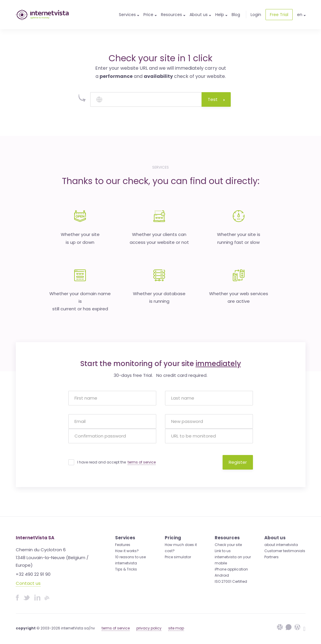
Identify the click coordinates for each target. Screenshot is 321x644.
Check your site (228, 545)
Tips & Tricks (126, 569)
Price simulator (178, 557)
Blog (236, 15)
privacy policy (149, 628)
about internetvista (281, 545)
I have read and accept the (116, 462)
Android (222, 575)
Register (238, 462)
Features (123, 545)
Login (256, 15)
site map (176, 628)
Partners (271, 557)
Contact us (28, 583)
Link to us (223, 551)
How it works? (127, 551)
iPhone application (231, 569)
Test (216, 99)
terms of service (142, 462)
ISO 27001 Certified (231, 581)
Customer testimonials (285, 551)
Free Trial (279, 15)
